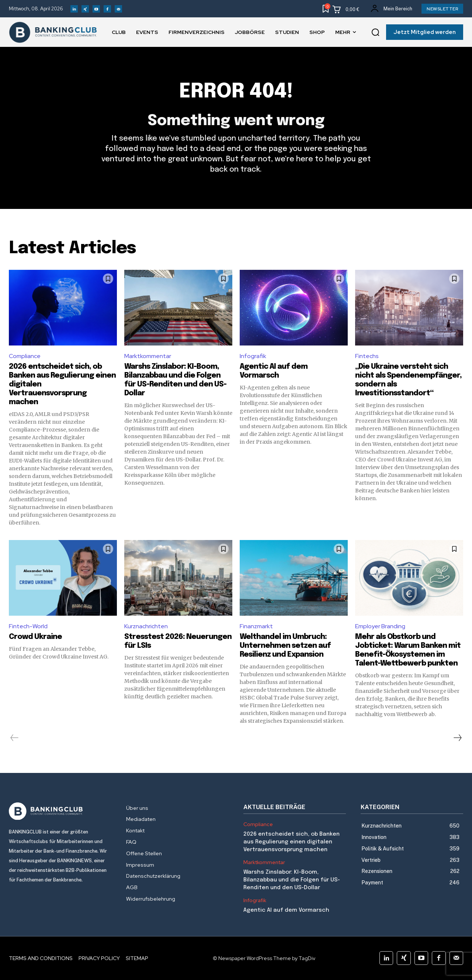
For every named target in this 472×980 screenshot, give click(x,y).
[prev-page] (15, 738)
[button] (375, 32)
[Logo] (60, 811)
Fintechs (367, 356)
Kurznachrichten (146, 626)
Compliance (25, 356)
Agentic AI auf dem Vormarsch (286, 910)
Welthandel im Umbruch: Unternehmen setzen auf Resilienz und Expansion (285, 646)
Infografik (253, 356)
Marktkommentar (148, 356)
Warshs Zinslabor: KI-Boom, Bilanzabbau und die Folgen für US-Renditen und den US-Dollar (292, 880)
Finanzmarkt (256, 626)
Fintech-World (28, 626)
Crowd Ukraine (35, 637)
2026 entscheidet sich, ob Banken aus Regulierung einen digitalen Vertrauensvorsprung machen (291, 842)
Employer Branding (380, 626)
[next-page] (457, 738)
